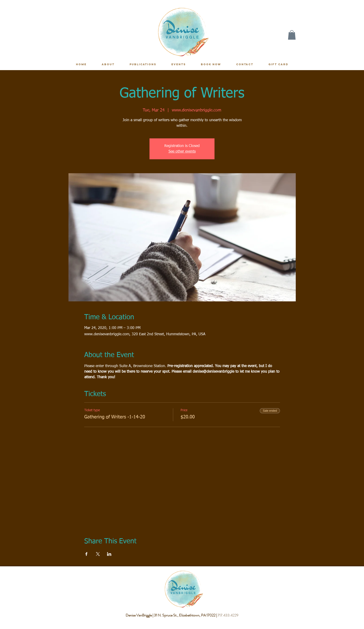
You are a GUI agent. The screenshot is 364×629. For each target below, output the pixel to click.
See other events (182, 152)
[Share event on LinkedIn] (109, 554)
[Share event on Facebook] (86, 554)
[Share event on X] (98, 554)
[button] (292, 35)
